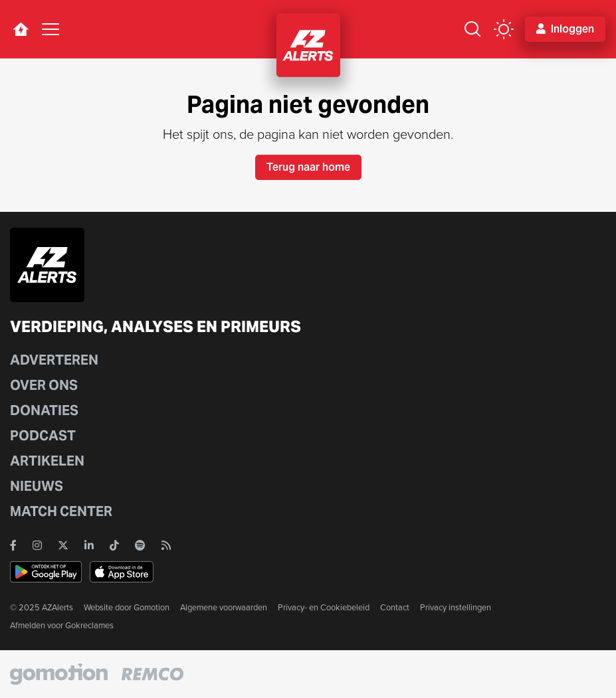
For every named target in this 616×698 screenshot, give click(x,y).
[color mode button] (504, 29)
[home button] (21, 29)
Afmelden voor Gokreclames (62, 625)
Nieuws (37, 486)
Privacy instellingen (456, 607)
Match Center (61, 511)
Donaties (44, 410)
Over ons (44, 385)
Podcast (43, 436)
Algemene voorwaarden (224, 607)
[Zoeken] (472, 29)
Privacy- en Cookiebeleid (324, 607)
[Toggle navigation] (51, 29)
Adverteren (54, 360)
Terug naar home (308, 167)
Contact (395, 607)
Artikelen (47, 461)
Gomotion (152, 607)
